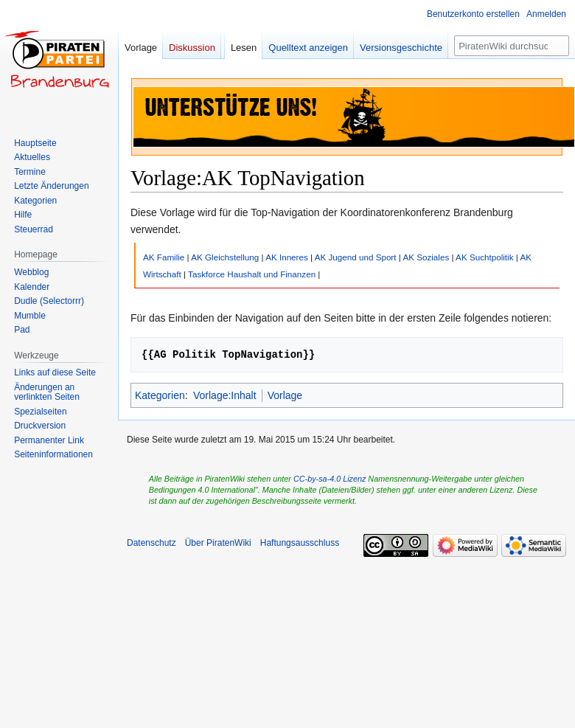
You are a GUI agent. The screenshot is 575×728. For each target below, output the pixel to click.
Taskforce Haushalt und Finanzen (252, 274)
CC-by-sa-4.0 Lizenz (330, 479)
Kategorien (160, 395)
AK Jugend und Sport (356, 257)
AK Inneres (287, 257)
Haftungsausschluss (300, 543)
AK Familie (164, 257)
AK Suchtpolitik (484, 257)
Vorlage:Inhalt (225, 395)
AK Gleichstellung (225, 257)
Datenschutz (151, 543)
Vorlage (285, 395)
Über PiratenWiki (218, 543)
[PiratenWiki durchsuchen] (512, 46)
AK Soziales (426, 257)
